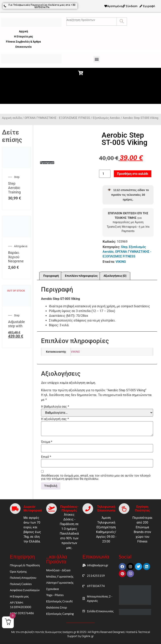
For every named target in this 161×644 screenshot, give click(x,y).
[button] (97, 58)
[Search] (122, 21)
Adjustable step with (16, 323)
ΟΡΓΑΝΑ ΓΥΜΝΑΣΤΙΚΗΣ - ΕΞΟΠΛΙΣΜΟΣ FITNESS (57, 117)
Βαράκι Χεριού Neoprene (16, 256)
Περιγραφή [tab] (51, 275)
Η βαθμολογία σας (55, 406)
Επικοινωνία (23, 46)
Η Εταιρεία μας (23, 35)
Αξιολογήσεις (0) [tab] (115, 275)
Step (17, 176)
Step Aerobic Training (14, 187)
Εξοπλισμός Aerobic (106, 117)
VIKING (121, 261)
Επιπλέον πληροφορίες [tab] (81, 275)
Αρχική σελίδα (12, 117)
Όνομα (47, 441)
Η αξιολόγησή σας (55, 418)
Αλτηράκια (21, 245)
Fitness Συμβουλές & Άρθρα (23, 41)
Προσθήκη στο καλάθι (133, 173)
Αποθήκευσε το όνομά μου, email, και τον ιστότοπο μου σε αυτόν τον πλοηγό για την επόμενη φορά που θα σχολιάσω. (96, 476)
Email (46, 456)
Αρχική (23, 30)
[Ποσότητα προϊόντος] (105, 173)
